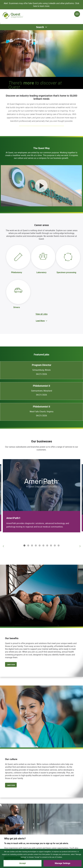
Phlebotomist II (41, 386)
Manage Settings (63, 863)
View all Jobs (41, 314)
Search (40, 27)
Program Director (42, 365)
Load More (40, 321)
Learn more (11, 664)
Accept (23, 863)
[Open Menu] (77, 14)
